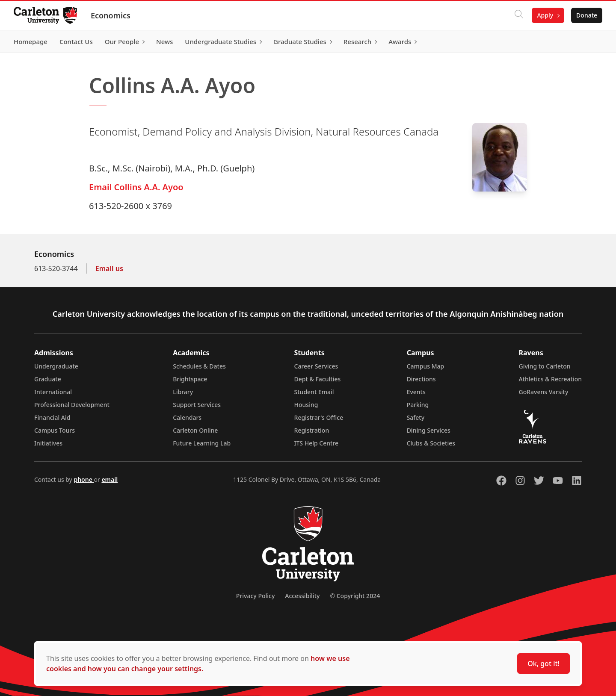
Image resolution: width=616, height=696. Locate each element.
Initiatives (48, 443)
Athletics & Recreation (550, 379)
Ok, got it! (543, 664)
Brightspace (190, 379)
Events (416, 392)
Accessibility (302, 596)
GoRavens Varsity (544, 392)
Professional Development (72, 405)
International (53, 392)
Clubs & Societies (431, 443)
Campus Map (426, 366)
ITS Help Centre (317, 443)
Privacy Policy (255, 596)
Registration (312, 430)
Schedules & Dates (199, 366)
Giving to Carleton (545, 366)
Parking (418, 405)
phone (84, 479)
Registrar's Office (319, 417)
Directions (421, 379)
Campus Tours (55, 430)
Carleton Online (195, 430)
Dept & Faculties (318, 379)
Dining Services (429, 430)
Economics (111, 15)
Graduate (48, 379)
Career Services (316, 366)
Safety (416, 417)
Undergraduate (56, 366)
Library (183, 392)
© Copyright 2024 (355, 596)
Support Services (197, 405)
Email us (109, 268)
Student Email (314, 392)
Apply (545, 15)
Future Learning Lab (202, 443)
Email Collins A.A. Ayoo (136, 187)
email (110, 479)
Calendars (187, 417)
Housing (306, 405)
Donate (587, 15)
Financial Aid (52, 417)
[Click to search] (519, 15)
